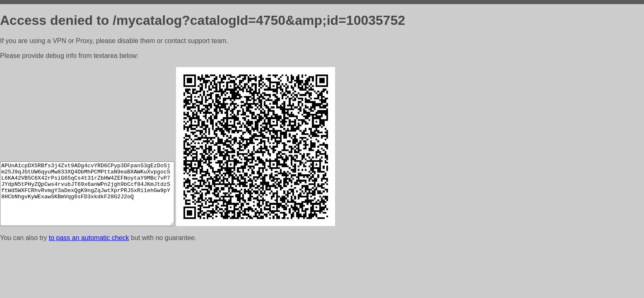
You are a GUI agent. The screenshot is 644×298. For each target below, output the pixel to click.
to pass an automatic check (89, 238)
